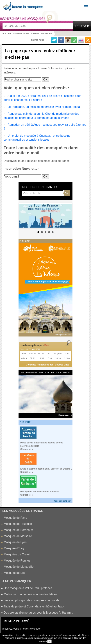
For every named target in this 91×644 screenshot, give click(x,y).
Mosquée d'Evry (14, 548)
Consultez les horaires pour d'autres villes (48, 365)
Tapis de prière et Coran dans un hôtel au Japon (35, 606)
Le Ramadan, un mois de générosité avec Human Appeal (44, 107)
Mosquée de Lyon (15, 542)
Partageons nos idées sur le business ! (40, 492)
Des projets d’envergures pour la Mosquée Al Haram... (38, 613)
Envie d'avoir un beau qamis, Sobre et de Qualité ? (46, 469)
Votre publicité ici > (63, 501)
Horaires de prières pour (35, 345)
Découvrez (65, 415)
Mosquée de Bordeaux (18, 530)
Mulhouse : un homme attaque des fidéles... (32, 594)
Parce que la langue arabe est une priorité (42, 443)
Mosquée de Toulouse (18, 524)
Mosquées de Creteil (17, 554)
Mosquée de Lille (15, 573)
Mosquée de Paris (15, 518)
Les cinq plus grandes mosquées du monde (32, 600)
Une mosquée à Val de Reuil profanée (28, 588)
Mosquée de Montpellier (19, 567)
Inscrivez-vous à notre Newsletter (21, 629)
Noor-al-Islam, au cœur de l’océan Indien (45, 373)
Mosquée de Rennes (17, 561)
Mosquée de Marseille (18, 536)
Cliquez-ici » (27, 449)
